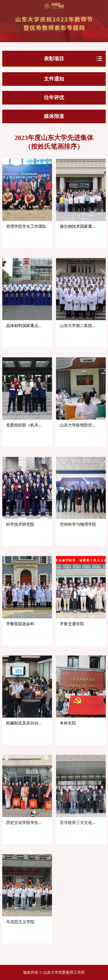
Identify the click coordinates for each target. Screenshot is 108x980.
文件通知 (54, 79)
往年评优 (54, 97)
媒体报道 (54, 116)
